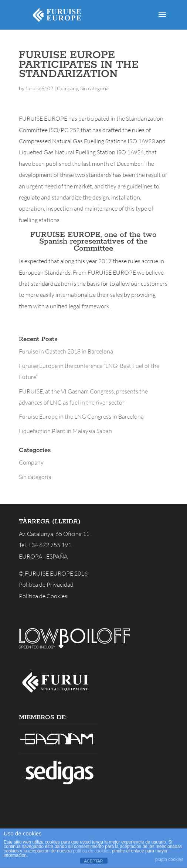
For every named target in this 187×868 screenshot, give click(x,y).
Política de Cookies (43, 596)
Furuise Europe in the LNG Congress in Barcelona (81, 416)
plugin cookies (169, 859)
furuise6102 (39, 88)
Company (67, 88)
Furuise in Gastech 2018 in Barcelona (66, 351)
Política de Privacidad (46, 584)
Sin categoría (94, 88)
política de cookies (91, 851)
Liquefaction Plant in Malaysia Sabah (65, 431)
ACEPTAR (93, 861)
